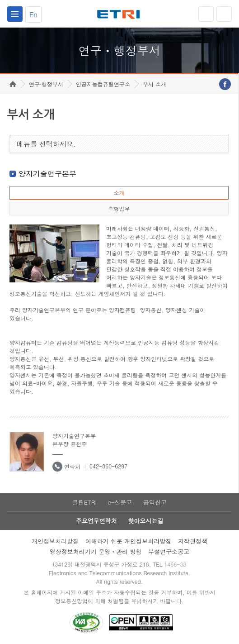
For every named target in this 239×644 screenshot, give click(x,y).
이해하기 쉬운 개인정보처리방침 (129, 541)
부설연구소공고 (169, 551)
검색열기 (224, 14)
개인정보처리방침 (55, 541)
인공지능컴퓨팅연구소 (103, 84)
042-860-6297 (108, 466)
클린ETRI (84, 502)
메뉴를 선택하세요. (46, 144)
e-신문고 (120, 502)
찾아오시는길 (145, 521)
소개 (119, 193)
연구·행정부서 (46, 84)
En (33, 14)
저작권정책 (193, 541)
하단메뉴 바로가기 (0, 0)
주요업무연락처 (96, 521)
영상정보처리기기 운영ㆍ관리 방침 (96, 551)
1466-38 (175, 564)
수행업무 (119, 208)
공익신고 (155, 502)
